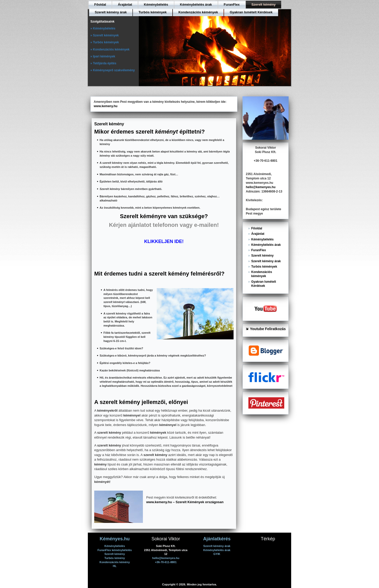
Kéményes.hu (115, 539)
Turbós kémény (115, 558)
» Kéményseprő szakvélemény (113, 70)
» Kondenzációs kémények (110, 49)
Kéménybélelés (156, 4)
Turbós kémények (153, 12)
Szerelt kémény (264, 4)
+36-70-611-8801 (166, 562)
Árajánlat (125, 4)
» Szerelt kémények (105, 35)
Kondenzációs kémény (115, 562)
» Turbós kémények (105, 42)
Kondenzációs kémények (198, 12)
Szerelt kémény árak (111, 12)
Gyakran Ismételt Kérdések (251, 12)
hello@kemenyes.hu (261, 187)
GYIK (217, 554)
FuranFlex (232, 4)
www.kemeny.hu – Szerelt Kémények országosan (185, 502)
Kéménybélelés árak (196, 4)
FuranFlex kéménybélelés (115, 550)
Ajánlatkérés (217, 539)
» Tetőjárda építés (103, 63)
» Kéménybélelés (103, 28)
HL (115, 566)
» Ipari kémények (103, 56)
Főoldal (100, 4)
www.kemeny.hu (106, 106)
